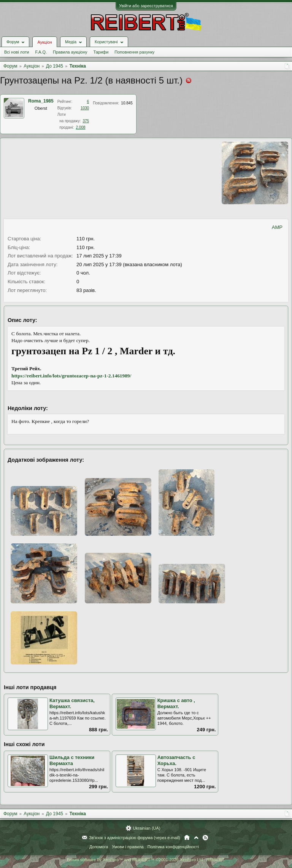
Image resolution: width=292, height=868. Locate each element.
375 (86, 121)
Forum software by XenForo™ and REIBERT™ (146, 860)
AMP (277, 227)
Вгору (196, 838)
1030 (85, 108)
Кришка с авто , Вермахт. (176, 704)
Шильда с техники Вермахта (72, 761)
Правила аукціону (70, 52)
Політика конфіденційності (173, 847)
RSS (205, 838)
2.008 (81, 127)
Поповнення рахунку (134, 52)
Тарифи (101, 52)
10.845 (127, 103)
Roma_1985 (41, 101)
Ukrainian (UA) (146, 828)
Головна (187, 838)
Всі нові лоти (17, 52)
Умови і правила (128, 847)
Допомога (99, 847)
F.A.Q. (41, 52)
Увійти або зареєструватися (146, 6)
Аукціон (44, 42)
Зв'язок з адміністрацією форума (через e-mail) (135, 838)
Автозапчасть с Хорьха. (176, 761)
